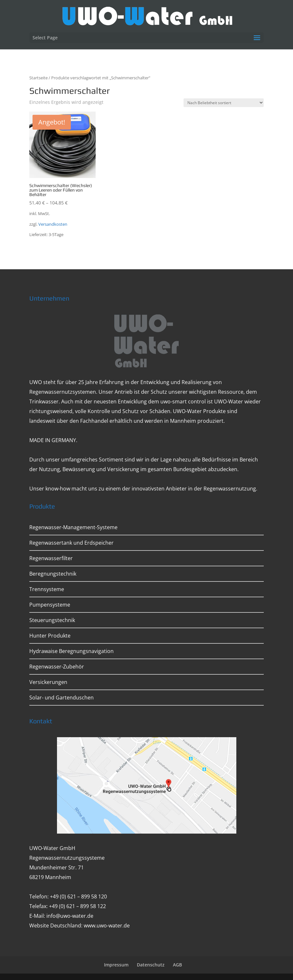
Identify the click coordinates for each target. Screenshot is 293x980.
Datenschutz (151, 965)
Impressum (116, 965)
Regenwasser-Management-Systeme (73, 527)
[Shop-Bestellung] (224, 103)
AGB (177, 965)
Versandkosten (53, 224)
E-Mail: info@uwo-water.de (61, 916)
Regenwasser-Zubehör (57, 667)
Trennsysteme (47, 589)
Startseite (38, 78)
